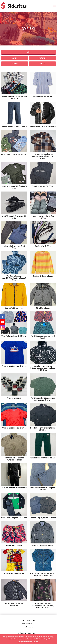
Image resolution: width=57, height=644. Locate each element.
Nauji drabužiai (28, 621)
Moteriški (42, 58)
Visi (28, 52)
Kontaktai (29, 627)
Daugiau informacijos (25, 642)
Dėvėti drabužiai (29, 624)
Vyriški (15, 58)
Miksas (42, 64)
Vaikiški (15, 64)
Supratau (36, 642)
